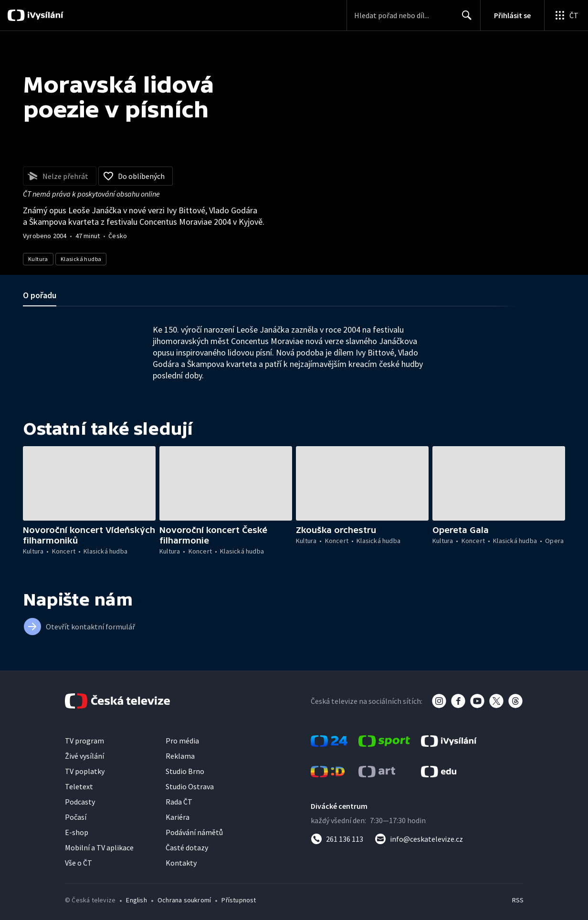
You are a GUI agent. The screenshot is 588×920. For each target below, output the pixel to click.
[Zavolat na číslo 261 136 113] (337, 839)
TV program (84, 741)
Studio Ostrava (190, 786)
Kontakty (181, 863)
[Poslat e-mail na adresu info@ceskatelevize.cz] (419, 839)
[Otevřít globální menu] (566, 15)
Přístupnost (239, 900)
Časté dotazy (187, 847)
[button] (89, 483)
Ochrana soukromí (184, 900)
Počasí (76, 817)
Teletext (79, 786)
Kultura (38, 259)
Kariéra (178, 817)
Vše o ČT (79, 863)
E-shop (77, 832)
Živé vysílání (84, 756)
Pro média (182, 741)
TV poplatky (85, 771)
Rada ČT (179, 802)
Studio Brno (185, 771)
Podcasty (80, 802)
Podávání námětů (194, 832)
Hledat (464, 19)
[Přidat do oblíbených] (136, 176)
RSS (518, 900)
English (136, 900)
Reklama (180, 756)
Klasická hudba (81, 259)
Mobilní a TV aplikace (99, 847)
